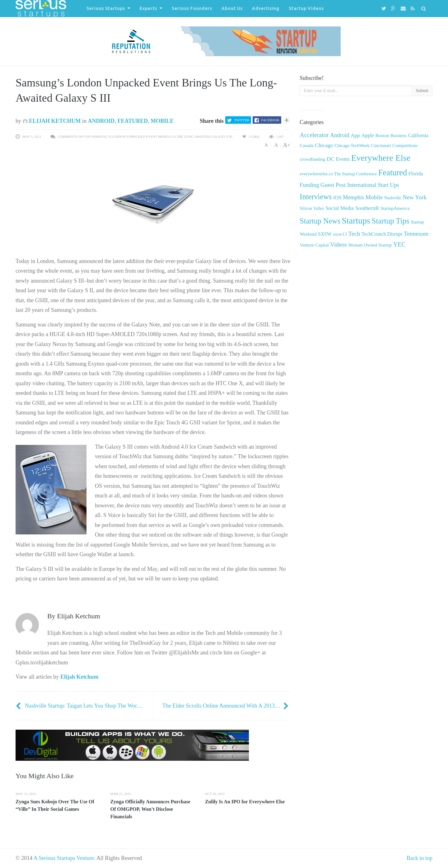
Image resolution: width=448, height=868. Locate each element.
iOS (337, 198)
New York (415, 197)
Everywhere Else (381, 158)
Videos (338, 245)
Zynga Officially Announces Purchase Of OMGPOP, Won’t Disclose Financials (150, 809)
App (355, 135)
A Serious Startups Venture (64, 858)
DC (331, 159)
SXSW (325, 234)
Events (343, 159)
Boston (382, 135)
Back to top (420, 858)
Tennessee (416, 234)
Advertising (266, 8)
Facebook (270, 120)
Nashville (393, 198)
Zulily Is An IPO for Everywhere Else (245, 802)
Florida (416, 174)
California (418, 135)
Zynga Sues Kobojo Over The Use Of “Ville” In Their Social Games (55, 805)
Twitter (242, 120)
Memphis (353, 197)
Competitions (405, 145)
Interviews (316, 197)
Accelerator (314, 135)
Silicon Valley (312, 208)
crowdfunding (312, 159)
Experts (148, 8)
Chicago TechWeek (352, 145)
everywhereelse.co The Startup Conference (338, 174)
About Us (232, 8)
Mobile (162, 121)
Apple (368, 135)
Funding (309, 185)
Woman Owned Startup (370, 245)
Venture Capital (314, 245)
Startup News (320, 221)
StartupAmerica (395, 208)
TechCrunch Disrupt (382, 234)
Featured (133, 121)
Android (101, 121)
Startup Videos (306, 8)
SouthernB (367, 208)
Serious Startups (106, 8)
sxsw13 (340, 234)
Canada (307, 145)
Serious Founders (192, 8)
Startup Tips (391, 221)
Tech (354, 234)
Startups (356, 221)
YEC (399, 244)
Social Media (340, 208)
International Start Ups (373, 185)
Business (399, 136)
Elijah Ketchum (52, 121)
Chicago (324, 145)
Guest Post (333, 185)
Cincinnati (381, 145)
